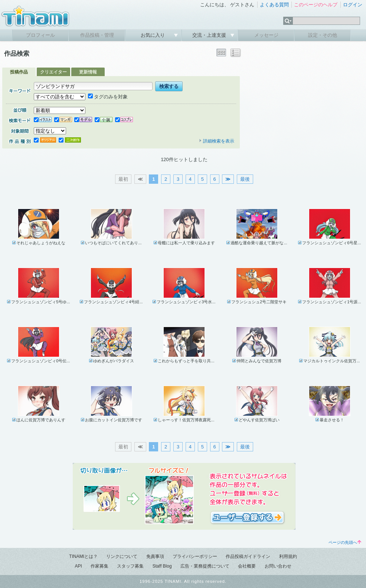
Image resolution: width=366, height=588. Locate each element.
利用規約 (288, 556)
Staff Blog (162, 566)
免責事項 (155, 556)
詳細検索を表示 (216, 141)
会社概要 (247, 566)
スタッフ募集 (130, 566)
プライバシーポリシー (195, 556)
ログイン (353, 5)
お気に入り (153, 35)
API (78, 566)
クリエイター (53, 72)
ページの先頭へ (345, 542)
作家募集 (99, 566)
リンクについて (122, 556)
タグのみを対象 (108, 97)
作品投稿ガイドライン (248, 556)
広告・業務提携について (205, 566)
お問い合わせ (278, 566)
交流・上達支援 (210, 35)
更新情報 (88, 72)
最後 (245, 179)
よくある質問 (274, 5)
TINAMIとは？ (83, 556)
